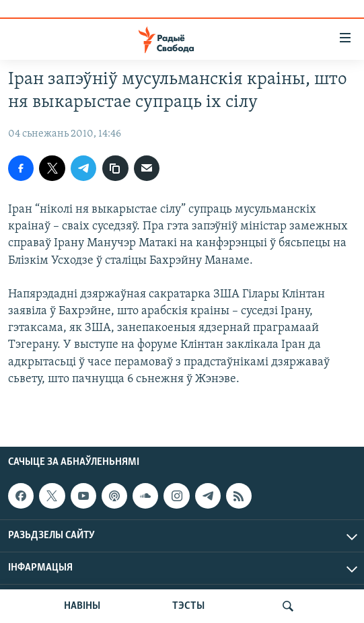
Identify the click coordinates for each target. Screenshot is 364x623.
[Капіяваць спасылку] (115, 168)
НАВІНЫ (82, 606)
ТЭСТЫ (188, 606)
